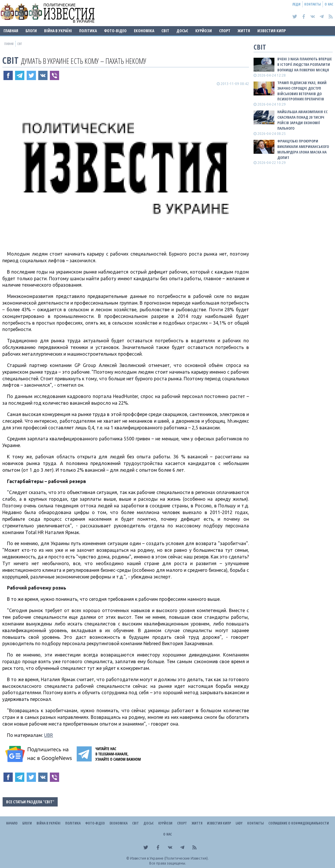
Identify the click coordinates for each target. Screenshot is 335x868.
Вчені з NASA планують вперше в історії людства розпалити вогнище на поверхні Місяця (305, 64)
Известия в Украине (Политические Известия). (169, 858)
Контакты (313, 4)
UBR (49, 735)
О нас (329, 4)
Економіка (144, 31)
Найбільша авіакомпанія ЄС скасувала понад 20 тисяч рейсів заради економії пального (303, 120)
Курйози (204, 31)
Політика (88, 31)
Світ (165, 31)
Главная (11, 31)
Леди (296, 4)
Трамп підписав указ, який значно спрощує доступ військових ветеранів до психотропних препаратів (302, 91)
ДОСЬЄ (182, 31)
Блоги (31, 31)
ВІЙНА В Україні (58, 31)
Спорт (225, 31)
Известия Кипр (272, 31)
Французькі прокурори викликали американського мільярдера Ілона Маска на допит (303, 149)
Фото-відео (115, 31)
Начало (12, 823)
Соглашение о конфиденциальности (299, 823)
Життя (244, 31)
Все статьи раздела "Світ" (30, 802)
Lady (239, 823)
